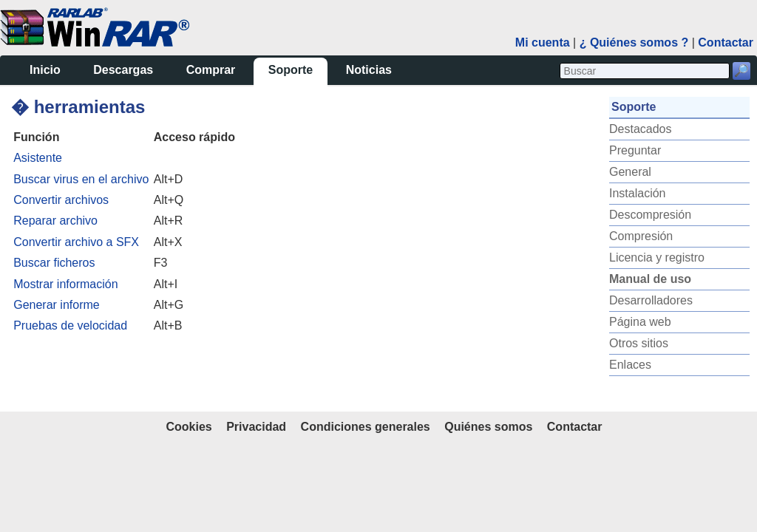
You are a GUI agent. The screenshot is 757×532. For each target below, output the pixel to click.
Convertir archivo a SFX (76, 242)
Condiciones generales (366, 427)
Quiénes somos (488, 427)
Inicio (45, 70)
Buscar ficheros (54, 263)
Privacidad (256, 427)
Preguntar (635, 150)
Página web (640, 322)
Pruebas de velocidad (70, 325)
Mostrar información (65, 284)
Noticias (369, 70)
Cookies (189, 427)
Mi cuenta (543, 42)
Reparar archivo (55, 221)
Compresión (641, 236)
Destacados (641, 129)
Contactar (726, 42)
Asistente (38, 158)
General (630, 172)
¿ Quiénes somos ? (634, 42)
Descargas (123, 70)
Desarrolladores (651, 300)
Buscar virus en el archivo (81, 179)
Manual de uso (650, 279)
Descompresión (650, 215)
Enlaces (630, 365)
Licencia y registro (657, 258)
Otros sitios (639, 343)
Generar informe (57, 305)
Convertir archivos (61, 200)
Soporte (291, 70)
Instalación (638, 193)
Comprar (211, 70)
